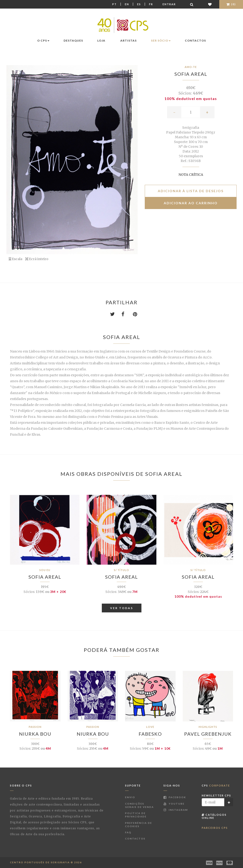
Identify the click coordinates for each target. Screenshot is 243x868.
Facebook (175, 797)
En (127, 4)
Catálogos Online (214, 816)
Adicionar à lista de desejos (191, 191)
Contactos (195, 41)
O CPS (43, 41)
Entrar (169, 4)
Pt (114, 4)
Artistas (129, 41)
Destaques (73, 41)
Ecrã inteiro (37, 259)
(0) (231, 4)
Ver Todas (122, 608)
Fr (151, 4)
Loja (101, 41)
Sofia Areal (191, 74)
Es (139, 4)
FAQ (128, 832)
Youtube (174, 804)
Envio (130, 797)
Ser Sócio (161, 41)
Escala (16, 259)
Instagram (176, 810)
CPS (216, 785)
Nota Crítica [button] (191, 175)
